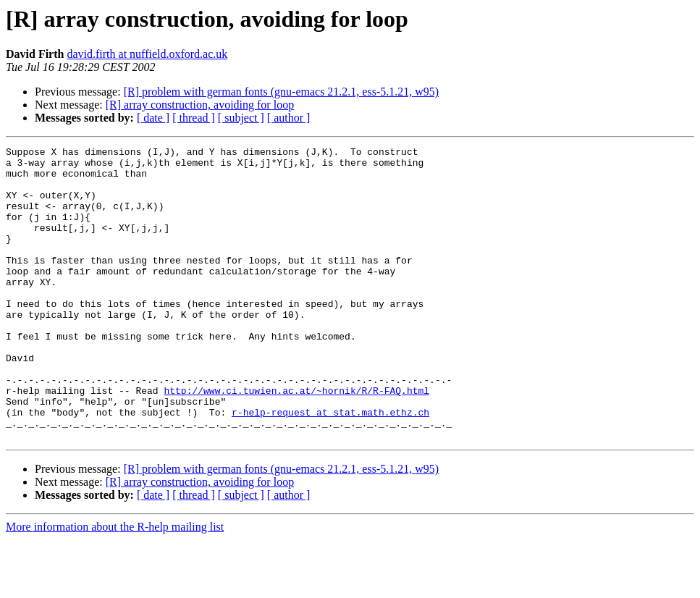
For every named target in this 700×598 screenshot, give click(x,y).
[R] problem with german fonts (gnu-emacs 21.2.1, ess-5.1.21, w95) (281, 92)
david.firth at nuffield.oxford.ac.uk (147, 54)
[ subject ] (241, 118)
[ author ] (289, 118)
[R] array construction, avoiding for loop (200, 105)
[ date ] (153, 118)
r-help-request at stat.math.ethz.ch (330, 466)
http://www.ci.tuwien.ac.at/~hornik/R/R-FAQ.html (296, 440)
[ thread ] (194, 118)
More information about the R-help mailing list (115, 585)
